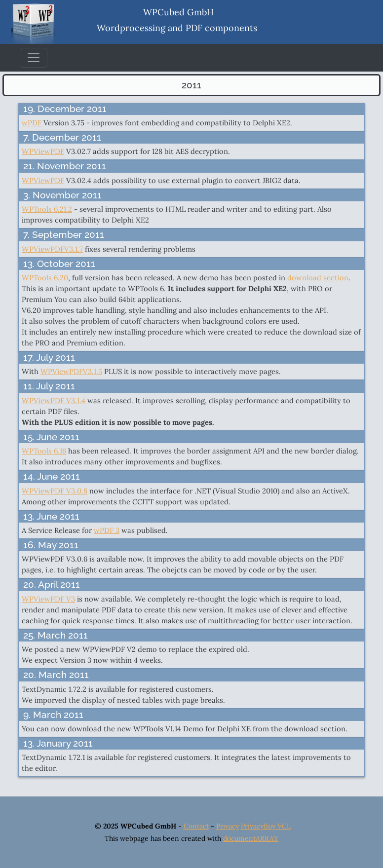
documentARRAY (251, 838)
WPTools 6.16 (44, 451)
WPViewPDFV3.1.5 (71, 371)
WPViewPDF (43, 151)
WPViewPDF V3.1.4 (54, 400)
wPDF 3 (107, 530)
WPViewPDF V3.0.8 (55, 491)
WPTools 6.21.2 (47, 209)
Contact (196, 826)
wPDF (32, 123)
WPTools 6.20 (45, 278)
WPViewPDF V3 (48, 599)
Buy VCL (277, 826)
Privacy (228, 826)
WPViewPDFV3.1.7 (52, 249)
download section (318, 278)
